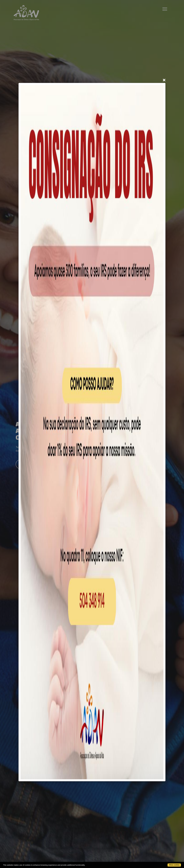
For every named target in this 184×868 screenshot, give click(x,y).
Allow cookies (174, 865)
